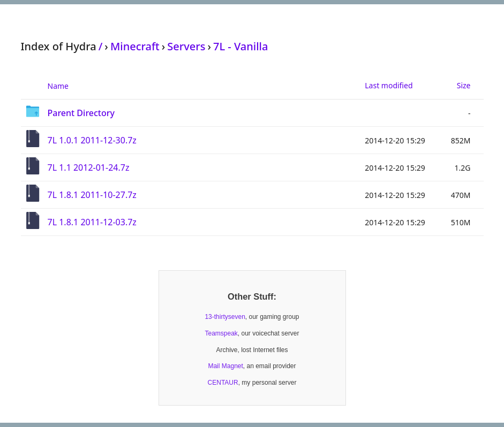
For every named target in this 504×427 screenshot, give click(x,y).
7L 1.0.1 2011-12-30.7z (92, 140)
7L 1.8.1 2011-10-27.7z (92, 195)
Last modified (389, 85)
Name (58, 86)
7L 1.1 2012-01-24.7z (89, 167)
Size (464, 85)
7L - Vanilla (240, 46)
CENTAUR (223, 383)
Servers (186, 46)
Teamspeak (221, 333)
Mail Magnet (225, 366)
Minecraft (135, 46)
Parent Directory (81, 113)
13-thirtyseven (225, 317)
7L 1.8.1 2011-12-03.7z (92, 222)
